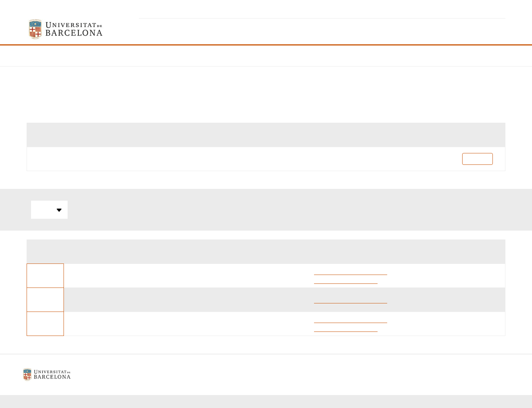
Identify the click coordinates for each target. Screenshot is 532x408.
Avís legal (210, 375)
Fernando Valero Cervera (346, 280)
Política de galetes (256, 375)
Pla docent (478, 159)
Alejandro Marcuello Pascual (351, 271)
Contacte (301, 375)
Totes (49, 210)
